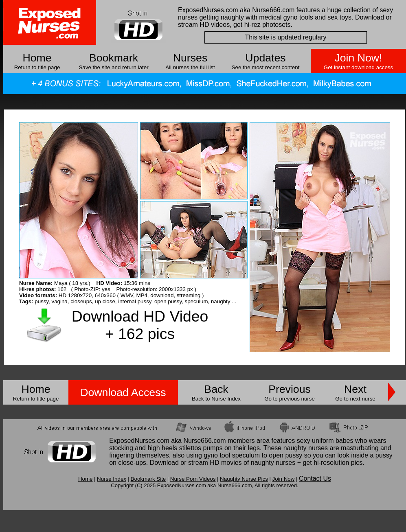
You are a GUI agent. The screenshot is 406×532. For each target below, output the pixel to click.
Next (355, 389)
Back (216, 389)
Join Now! (358, 58)
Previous (290, 389)
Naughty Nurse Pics (244, 479)
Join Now (283, 479)
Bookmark (114, 58)
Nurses (190, 58)
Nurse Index (112, 479)
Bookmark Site (148, 479)
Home (37, 58)
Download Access (123, 392)
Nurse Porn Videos (193, 479)
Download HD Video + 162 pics (140, 325)
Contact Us (315, 478)
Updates (265, 58)
